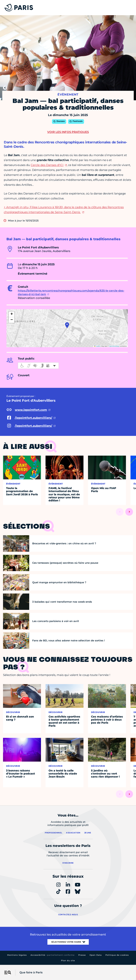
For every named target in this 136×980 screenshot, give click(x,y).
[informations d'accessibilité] (38, 366)
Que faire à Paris (31, 972)
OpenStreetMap (114, 346)
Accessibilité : (53, 955)
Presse (82, 955)
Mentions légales (17, 955)
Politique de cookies (117, 955)
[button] (67, 325)
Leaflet (97, 346)
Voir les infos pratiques (68, 132)
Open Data (96, 955)
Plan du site (68, 961)
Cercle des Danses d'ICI (47, 165)
